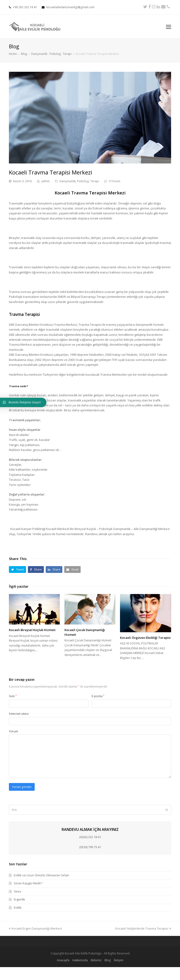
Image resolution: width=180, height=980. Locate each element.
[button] (17, 569)
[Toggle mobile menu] (169, 26)
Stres (18, 891)
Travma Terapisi (24, 314)
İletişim (119, 960)
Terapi (95, 181)
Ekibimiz (96, 960)
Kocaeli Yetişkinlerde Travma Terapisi (143, 928)
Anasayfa (63, 960)
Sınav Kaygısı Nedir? (28, 883)
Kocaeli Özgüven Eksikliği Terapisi (145, 638)
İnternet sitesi (19, 714)
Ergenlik (19, 899)
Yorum (13, 731)
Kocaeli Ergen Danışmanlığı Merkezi (35, 928)
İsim (13, 696)
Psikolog (83, 181)
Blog (108, 960)
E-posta (98, 696)
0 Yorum (115, 181)
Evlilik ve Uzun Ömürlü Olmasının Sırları (41, 875)
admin (45, 181)
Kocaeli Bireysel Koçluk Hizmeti (32, 630)
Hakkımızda (80, 960)
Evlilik (18, 908)
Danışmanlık (68, 181)
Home (13, 54)
